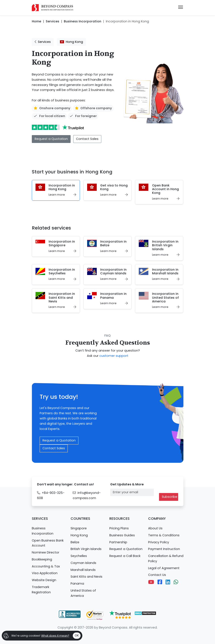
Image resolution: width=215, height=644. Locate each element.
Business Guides (122, 535)
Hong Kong (71, 42)
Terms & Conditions (164, 535)
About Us (155, 528)
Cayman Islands (83, 563)
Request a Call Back (125, 556)
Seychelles (79, 556)
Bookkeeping (42, 559)
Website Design (44, 580)
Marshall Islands (83, 570)
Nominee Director (46, 552)
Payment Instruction (164, 549)
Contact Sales (87, 139)
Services (43, 42)
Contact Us (157, 575)
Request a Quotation (51, 139)
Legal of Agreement (164, 568)
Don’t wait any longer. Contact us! (65, 484)
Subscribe (170, 497)
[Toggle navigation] (181, 8)
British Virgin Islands (86, 549)
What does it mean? (55, 636)
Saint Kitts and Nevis (86, 577)
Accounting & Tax (46, 566)
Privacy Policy (159, 542)
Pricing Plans (119, 528)
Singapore (79, 528)
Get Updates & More (127, 484)
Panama (77, 584)
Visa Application (45, 573)
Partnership (118, 542)
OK (77, 635)
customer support (114, 356)
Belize (75, 542)
